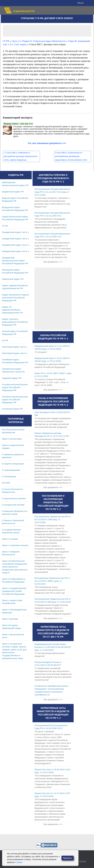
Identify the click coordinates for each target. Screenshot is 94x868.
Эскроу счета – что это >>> (18, 124)
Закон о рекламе (10, 619)
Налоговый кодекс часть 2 (15, 353)
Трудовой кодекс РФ (12, 378)
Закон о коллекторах (12, 439)
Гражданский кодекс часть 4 (15, 251)
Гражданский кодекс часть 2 (15, 239)
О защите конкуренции (13, 464)
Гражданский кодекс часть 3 (15, 245)
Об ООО (6, 483)
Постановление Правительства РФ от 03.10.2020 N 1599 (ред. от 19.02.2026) (53, 519)
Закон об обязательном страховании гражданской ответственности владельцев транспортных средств (15, 567)
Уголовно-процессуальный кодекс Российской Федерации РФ (15, 399)
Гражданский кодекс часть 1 (15, 232)
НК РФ (5, 340)
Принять (68, 858)
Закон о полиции (10, 539)
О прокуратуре (9, 476)
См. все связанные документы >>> (47, 143)
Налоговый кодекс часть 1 (15, 347)
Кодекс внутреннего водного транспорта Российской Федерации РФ (16, 298)
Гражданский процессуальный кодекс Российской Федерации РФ (15, 260)
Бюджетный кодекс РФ (13, 192)
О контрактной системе (13, 505)
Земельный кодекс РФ (13, 279)
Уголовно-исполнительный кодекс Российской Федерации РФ (15, 387)
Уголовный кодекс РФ (12, 409)
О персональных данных (14, 498)
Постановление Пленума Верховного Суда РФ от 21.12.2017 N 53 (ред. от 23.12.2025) (52, 192)
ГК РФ (5, 226)
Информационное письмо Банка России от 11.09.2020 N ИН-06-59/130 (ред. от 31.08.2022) (53, 647)
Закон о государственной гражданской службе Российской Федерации (14, 591)
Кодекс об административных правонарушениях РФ (12, 310)
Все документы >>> (53, 262)
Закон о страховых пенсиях (15, 545)
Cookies (19, 862)
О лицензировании (11, 470)
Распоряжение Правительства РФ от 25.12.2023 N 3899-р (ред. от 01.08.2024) (52, 581)
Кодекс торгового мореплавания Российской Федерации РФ (15, 322)
